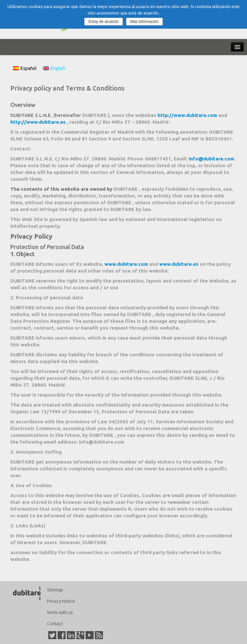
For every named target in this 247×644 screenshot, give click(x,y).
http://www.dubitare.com (188, 115)
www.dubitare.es (179, 264)
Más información (144, 22)
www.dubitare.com (127, 264)
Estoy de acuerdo (103, 22)
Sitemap (55, 590)
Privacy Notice (61, 601)
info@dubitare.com (212, 159)
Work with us (60, 612)
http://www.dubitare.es (39, 122)
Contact (55, 624)
